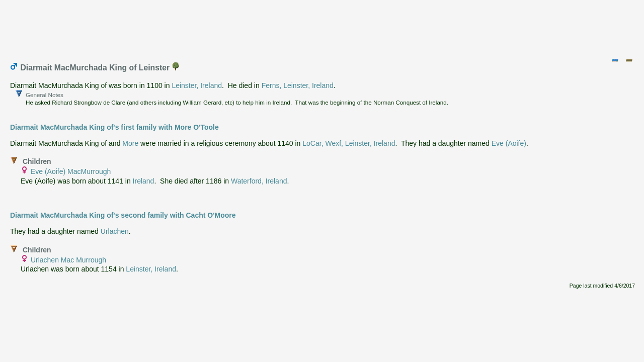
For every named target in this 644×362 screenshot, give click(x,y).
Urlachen (115, 231)
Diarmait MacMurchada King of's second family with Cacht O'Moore (123, 215)
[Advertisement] (323, 27)
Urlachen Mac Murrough (68, 260)
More (130, 143)
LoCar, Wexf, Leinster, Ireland (349, 143)
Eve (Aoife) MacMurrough (71, 171)
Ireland (144, 181)
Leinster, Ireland (197, 85)
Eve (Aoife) (509, 143)
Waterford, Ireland (259, 181)
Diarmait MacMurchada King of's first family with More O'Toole (114, 127)
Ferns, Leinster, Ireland (298, 85)
